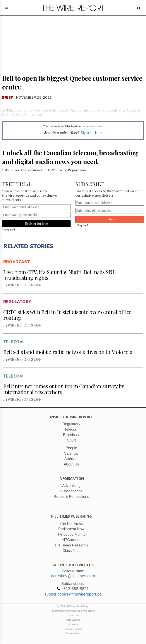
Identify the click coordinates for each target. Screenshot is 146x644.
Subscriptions (73, 633)
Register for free (36, 224)
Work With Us (73, 620)
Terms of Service (73, 629)
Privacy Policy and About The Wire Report (73, 611)
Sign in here (92, 133)
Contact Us (73, 615)
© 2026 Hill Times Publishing (73, 606)
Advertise (73, 624)
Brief (8, 97)
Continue (110, 219)
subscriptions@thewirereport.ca (73, 594)
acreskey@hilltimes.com (73, 576)
